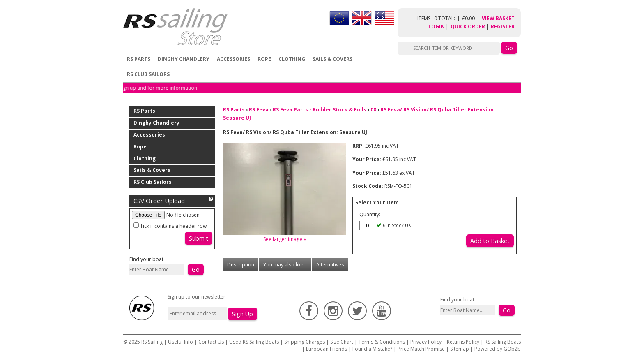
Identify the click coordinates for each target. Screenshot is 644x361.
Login (437, 27)
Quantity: (370, 214)
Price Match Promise (421, 349)
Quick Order (468, 27)
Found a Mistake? (372, 349)
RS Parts (139, 59)
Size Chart (342, 342)
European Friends (327, 349)
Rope (264, 59)
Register (503, 27)
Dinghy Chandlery (184, 59)
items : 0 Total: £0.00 (450, 18)
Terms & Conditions (382, 342)
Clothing (292, 59)
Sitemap (460, 349)
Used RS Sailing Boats (254, 342)
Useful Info (181, 342)
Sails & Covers (332, 59)
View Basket (498, 18)
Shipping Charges (305, 342)
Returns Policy (463, 342)
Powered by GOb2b (498, 349)
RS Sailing (152, 342)
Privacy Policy (426, 342)
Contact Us (212, 342)
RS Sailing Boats (503, 342)
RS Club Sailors (148, 74)
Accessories (233, 59)
